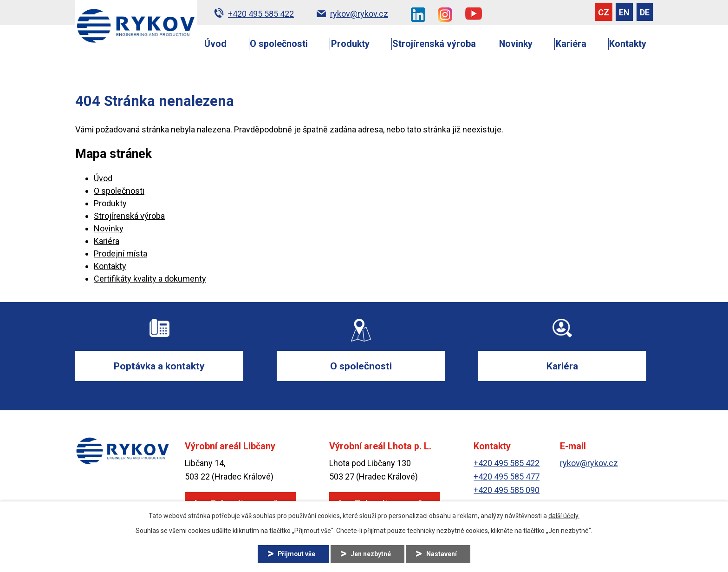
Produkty (350, 44)
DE (645, 12)
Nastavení (442, 554)
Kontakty (628, 44)
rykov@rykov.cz (589, 464)
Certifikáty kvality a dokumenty (150, 279)
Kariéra (571, 44)
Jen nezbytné (371, 554)
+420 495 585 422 (507, 464)
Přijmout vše (296, 554)
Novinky (516, 44)
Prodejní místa (120, 253)
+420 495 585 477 (507, 477)
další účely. (564, 516)
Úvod (215, 44)
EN (624, 12)
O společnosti (279, 44)
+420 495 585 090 (507, 490)
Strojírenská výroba (434, 44)
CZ (604, 12)
